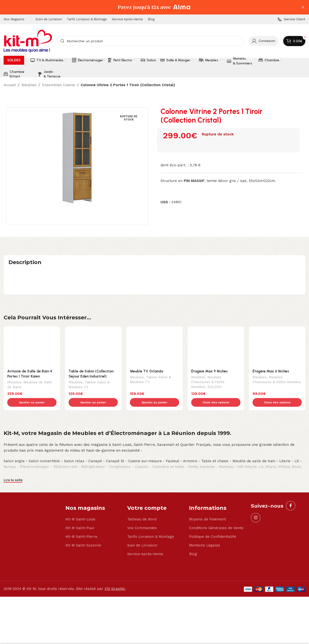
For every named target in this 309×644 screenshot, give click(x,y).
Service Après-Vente (145, 520)
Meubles (29, 85)
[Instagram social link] (256, 484)
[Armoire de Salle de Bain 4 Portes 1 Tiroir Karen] (32, 337)
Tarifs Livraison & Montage (151, 503)
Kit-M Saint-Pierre (81, 503)
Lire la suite (13, 446)
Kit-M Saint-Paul (80, 494)
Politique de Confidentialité (213, 503)
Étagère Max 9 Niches (209, 347)
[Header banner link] (147, 7)
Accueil (10, 85)
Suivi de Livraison (142, 511)
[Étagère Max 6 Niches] (277, 337)
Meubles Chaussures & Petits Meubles (208, 358)
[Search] (150, 41)
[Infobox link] (291, 19)
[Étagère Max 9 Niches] (216, 337)
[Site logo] (28, 41)
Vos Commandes (142, 494)
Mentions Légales (205, 511)
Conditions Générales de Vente (216, 494)
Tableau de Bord (142, 485)
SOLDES (214, 363)
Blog (193, 520)
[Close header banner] (303, 7)
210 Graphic (115, 555)
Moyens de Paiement (207, 485)
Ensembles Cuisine (59, 85)
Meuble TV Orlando (147, 347)
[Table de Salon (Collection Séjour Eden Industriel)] (93, 337)
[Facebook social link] (291, 472)
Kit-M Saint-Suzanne (83, 511)
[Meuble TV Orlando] (154, 337)
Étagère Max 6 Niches (271, 347)
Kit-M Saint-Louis (80, 485)
